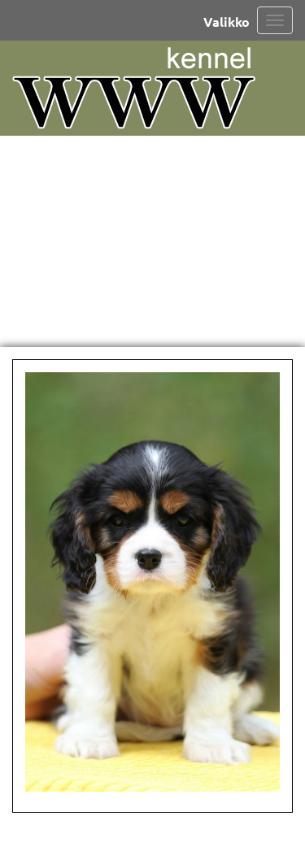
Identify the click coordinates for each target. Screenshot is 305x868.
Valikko (227, 22)
